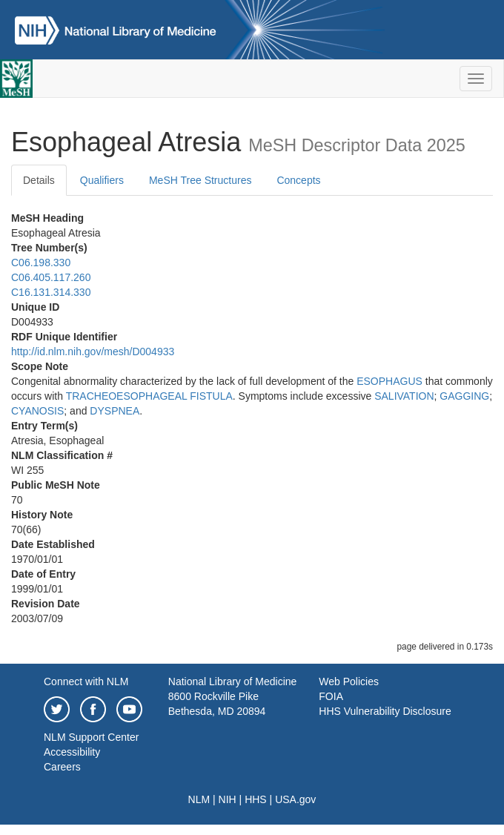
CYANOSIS (37, 411)
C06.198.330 (41, 263)
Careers (62, 767)
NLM (199, 799)
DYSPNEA (115, 411)
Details (39, 180)
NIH (228, 799)
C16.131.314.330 (51, 292)
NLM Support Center (91, 737)
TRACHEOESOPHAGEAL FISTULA (149, 396)
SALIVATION (404, 396)
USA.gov (295, 799)
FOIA (331, 696)
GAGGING (464, 396)
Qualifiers (102, 180)
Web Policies (349, 681)
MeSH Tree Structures (200, 180)
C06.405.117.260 (51, 277)
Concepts (298, 180)
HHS (256, 799)
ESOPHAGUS (389, 381)
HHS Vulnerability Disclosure (385, 711)
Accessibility (72, 752)
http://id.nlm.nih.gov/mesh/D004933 (93, 352)
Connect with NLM (86, 681)
